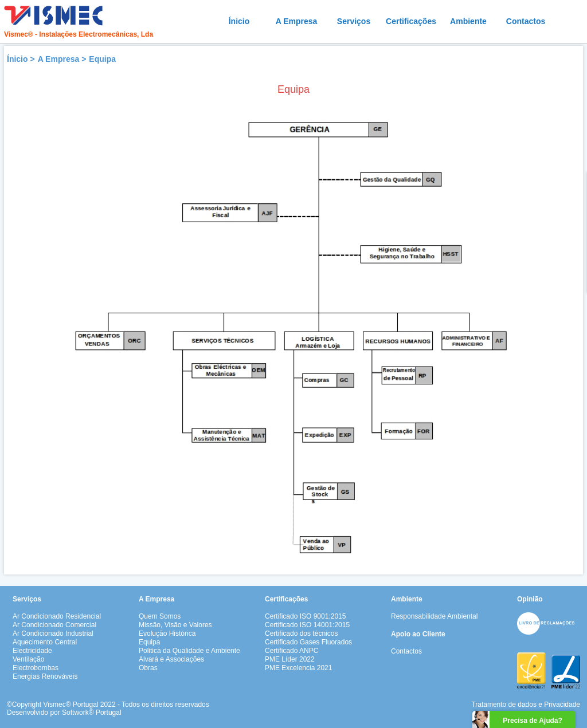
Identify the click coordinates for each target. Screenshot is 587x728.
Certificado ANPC (291, 651)
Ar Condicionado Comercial (54, 625)
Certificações (411, 21)
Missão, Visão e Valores (175, 625)
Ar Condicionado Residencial (57, 616)
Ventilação (28, 659)
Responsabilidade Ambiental (434, 616)
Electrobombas (36, 668)
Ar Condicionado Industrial (53, 633)
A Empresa (297, 21)
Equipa (102, 59)
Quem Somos (160, 616)
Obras (148, 668)
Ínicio (239, 21)
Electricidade (32, 651)
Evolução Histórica (167, 633)
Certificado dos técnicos (301, 633)
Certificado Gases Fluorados (308, 642)
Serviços (354, 21)
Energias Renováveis (45, 676)
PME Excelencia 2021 (298, 668)
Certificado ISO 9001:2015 (305, 616)
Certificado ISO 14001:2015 (307, 625)
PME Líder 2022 (290, 659)
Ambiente (468, 21)
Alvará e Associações (171, 659)
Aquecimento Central (45, 642)
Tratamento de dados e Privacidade (526, 705)
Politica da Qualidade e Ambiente (189, 651)
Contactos (526, 21)
